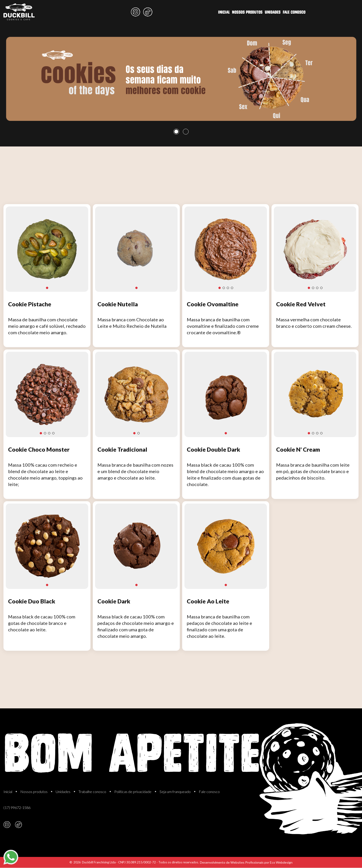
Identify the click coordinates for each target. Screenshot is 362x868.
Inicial (128, 12)
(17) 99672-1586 (17, 807)
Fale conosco (205, 10)
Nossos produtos (154, 12)
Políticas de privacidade (133, 792)
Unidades (181, 11)
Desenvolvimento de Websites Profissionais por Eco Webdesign (246, 862)
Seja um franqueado (175, 792)
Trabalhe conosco (92, 792)
